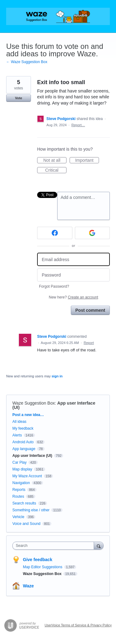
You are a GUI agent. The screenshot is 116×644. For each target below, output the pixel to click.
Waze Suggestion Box (34, 403)
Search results (24, 503)
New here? (73, 297)
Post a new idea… (28, 415)
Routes (18, 496)
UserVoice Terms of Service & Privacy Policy (78, 625)
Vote (18, 98)
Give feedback (38, 560)
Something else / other (31, 510)
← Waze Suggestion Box (27, 62)
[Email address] (73, 259)
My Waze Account (27, 476)
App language (24, 449)
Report (89, 343)
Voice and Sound (26, 524)
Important (87, 161)
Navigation (21, 483)
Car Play (19, 462)
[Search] (99, 545)
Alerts (17, 435)
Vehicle (18, 517)
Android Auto (23, 442)
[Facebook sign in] (55, 233)
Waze (28, 586)
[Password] (73, 275)
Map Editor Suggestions (43, 567)
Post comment (90, 310)
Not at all (55, 161)
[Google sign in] (92, 233)
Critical (56, 170)
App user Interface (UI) (32, 456)
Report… (78, 125)
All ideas (19, 422)
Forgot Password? (54, 286)
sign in (57, 376)
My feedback (23, 428)
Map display (22, 469)
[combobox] (55, 546)
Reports (19, 490)
